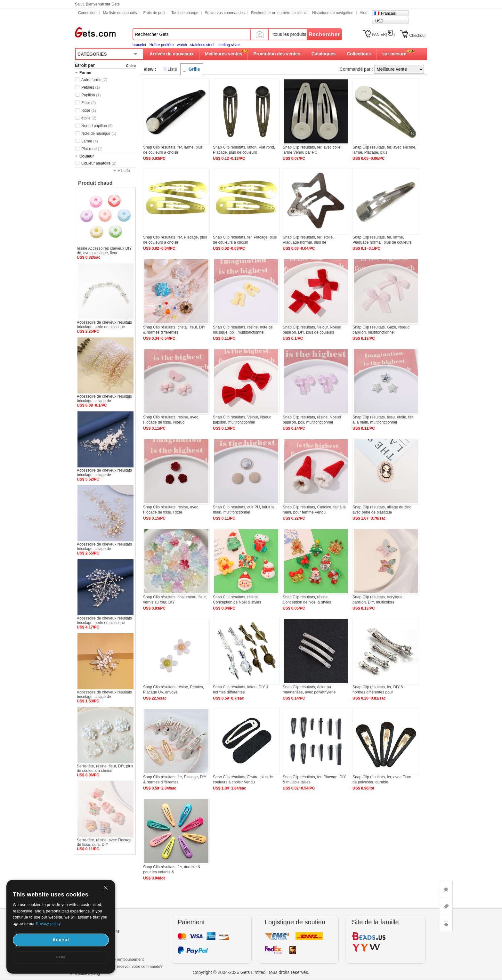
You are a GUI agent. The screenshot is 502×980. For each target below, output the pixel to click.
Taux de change (185, 13)
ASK (446, 906)
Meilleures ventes (224, 54)
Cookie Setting (87, 974)
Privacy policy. (49, 924)
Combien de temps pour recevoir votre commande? (119, 967)
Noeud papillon (97, 126)
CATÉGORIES (92, 54)
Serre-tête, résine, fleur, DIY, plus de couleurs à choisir (105, 768)
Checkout (417, 36)
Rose (89, 110)
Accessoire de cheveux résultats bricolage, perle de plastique (104, 325)
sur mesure (394, 54)
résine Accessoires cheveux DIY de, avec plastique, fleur (104, 251)
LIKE (446, 889)
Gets (95, 32)
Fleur (89, 103)
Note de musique (99, 134)
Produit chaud (95, 183)
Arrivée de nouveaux (172, 54)
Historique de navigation (333, 13)
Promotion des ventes (277, 54)
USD (379, 21)
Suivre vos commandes (225, 13)
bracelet (139, 45)
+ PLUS (122, 170)
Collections (359, 54)
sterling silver (229, 45)
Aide (364, 13)
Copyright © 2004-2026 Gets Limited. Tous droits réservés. (251, 972)
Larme (90, 141)
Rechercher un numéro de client (278, 13)
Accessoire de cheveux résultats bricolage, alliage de (104, 399)
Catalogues (324, 54)
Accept (61, 940)
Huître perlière (162, 45)
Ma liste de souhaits (120, 13)
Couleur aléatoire (99, 163)
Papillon (91, 95)
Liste (173, 69)
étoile (89, 118)
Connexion (87, 13)
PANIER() (384, 35)
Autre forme (94, 80)
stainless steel (202, 45)
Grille (194, 69)
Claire (131, 66)
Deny (61, 957)
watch (182, 45)
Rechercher (324, 34)
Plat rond (92, 149)
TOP (446, 923)
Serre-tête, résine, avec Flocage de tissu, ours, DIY (104, 842)
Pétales (91, 87)
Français (388, 13)
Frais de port (154, 13)
